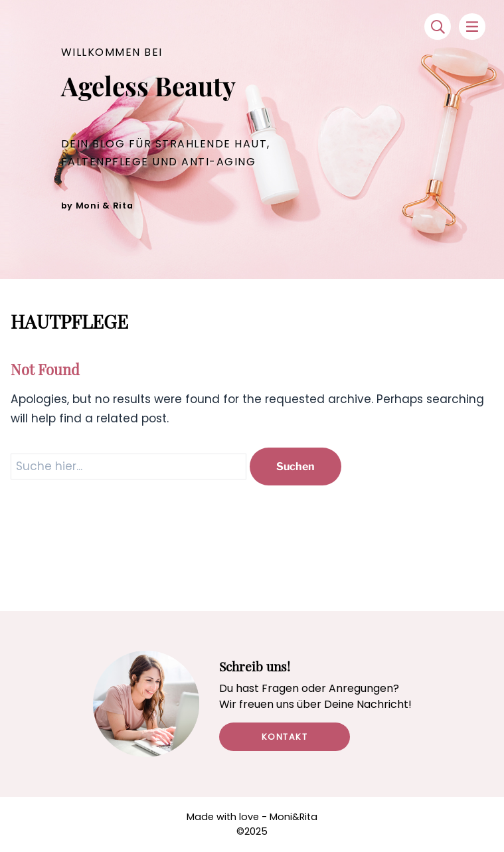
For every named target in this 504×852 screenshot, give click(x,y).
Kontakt (285, 737)
